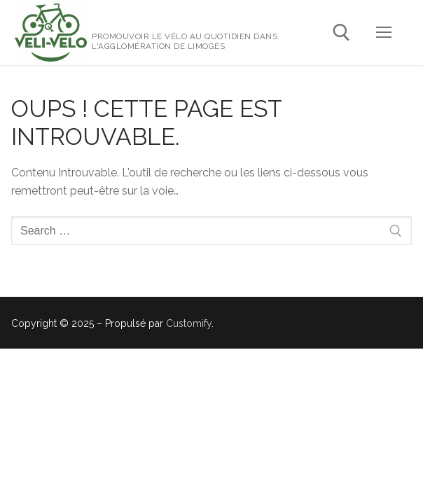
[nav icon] (384, 33)
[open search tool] (341, 33)
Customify (189, 323)
